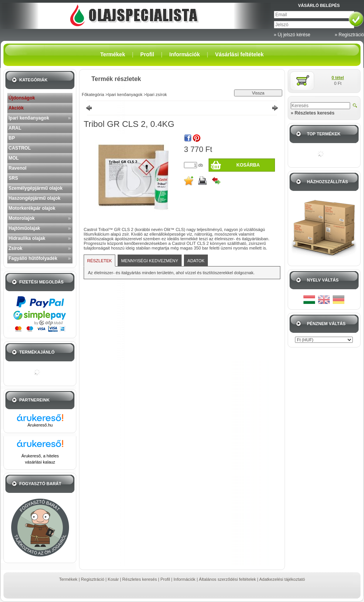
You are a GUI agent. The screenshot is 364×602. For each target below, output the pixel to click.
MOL (14, 158)
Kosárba (248, 165)
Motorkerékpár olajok (32, 208)
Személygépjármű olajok (35, 188)
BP (12, 138)
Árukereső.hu (40, 425)
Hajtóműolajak (24, 228)
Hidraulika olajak (27, 238)
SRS (13, 178)
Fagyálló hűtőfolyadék (33, 258)
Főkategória (93, 94)
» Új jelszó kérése (292, 35)
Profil (165, 579)
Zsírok (15, 248)
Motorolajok (22, 218)
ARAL (15, 128)
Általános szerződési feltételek (228, 579)
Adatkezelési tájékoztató (282, 579)
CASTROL (20, 148)
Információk (185, 579)
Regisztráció (93, 579)
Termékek (68, 579)
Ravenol (18, 168)
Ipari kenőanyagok (29, 118)
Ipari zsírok (157, 94)
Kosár (113, 579)
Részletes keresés (140, 579)
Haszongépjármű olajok (35, 198)
